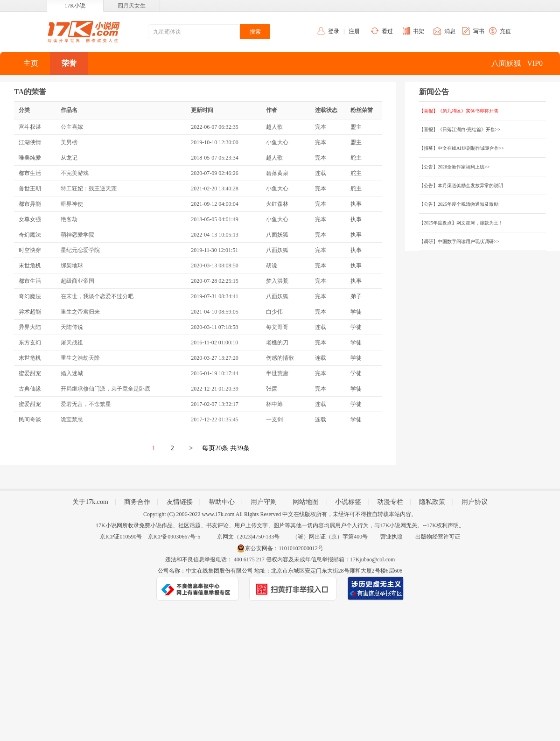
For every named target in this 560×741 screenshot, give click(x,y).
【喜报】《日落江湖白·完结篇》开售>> (460, 129)
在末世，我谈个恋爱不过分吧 (97, 296)
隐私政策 (432, 502)
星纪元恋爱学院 (80, 250)
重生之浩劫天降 (80, 358)
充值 (505, 31)
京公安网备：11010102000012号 (284, 548)
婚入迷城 (72, 373)
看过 (387, 31)
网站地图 (306, 502)
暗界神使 (72, 204)
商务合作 (137, 502)
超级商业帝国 (77, 281)
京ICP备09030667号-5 (174, 537)
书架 (419, 31)
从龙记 (69, 158)
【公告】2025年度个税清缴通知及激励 (459, 204)
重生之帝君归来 (80, 312)
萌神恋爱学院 (77, 235)
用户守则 (264, 502)
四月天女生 (132, 6)
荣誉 (69, 63)
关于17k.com (90, 502)
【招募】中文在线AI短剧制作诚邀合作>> (462, 148)
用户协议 (475, 502)
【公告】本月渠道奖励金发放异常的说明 (461, 185)
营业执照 (392, 537)
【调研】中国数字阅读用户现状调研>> (459, 241)
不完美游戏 (75, 173)
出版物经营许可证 (438, 537)
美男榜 (69, 142)
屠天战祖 (72, 343)
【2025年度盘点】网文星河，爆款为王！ (461, 223)
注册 (354, 31)
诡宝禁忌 (72, 419)
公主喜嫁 (72, 127)
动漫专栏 (390, 502)
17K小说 (75, 6)
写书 (479, 31)
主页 (31, 63)
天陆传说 (72, 327)
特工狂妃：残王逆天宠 (89, 189)
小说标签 (348, 502)
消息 (450, 31)
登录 (334, 31)
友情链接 (180, 502)
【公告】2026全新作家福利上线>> (454, 167)
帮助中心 (222, 502)
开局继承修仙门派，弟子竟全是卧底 (105, 389)
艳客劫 (69, 219)
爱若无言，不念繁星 (86, 404)
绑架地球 (72, 266)
